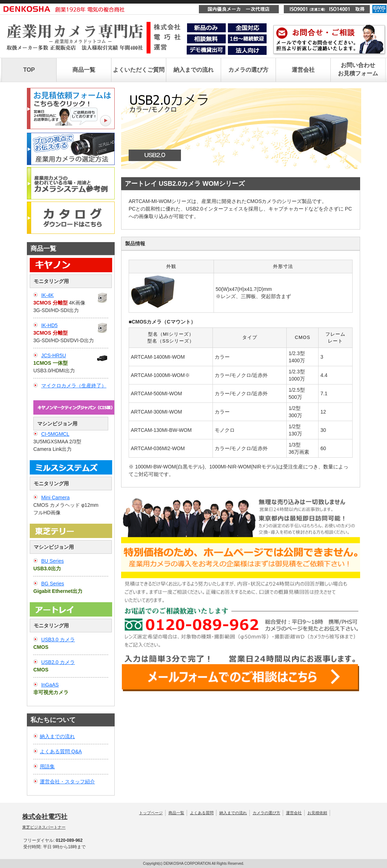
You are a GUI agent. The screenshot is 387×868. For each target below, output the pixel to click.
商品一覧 (84, 70)
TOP (29, 70)
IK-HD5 (49, 325)
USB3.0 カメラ (58, 640)
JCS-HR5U (54, 355)
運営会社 (303, 70)
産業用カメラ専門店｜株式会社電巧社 (96, 42)
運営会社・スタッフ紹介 (67, 782)
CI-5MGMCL (55, 434)
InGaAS (50, 685)
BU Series (52, 561)
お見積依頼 (317, 813)
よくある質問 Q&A (61, 751)
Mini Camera (55, 497)
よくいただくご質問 (139, 70)
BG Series (53, 584)
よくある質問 (202, 813)
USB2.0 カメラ (58, 662)
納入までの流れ (193, 70)
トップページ (151, 813)
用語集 (47, 766)
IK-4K (47, 295)
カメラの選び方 (248, 70)
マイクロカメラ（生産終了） (74, 386)
